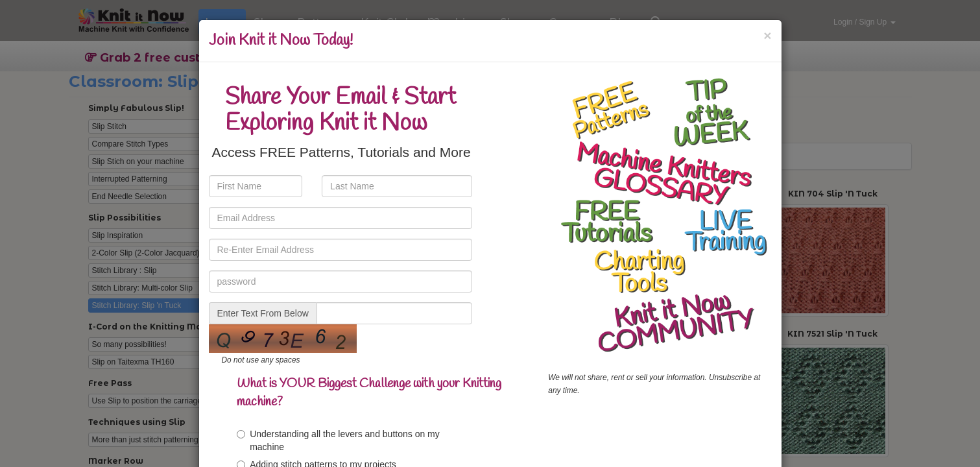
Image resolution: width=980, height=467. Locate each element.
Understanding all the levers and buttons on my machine (338, 440)
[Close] (767, 35)
